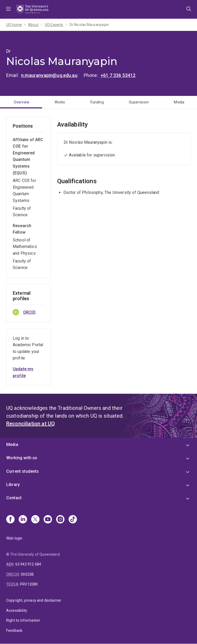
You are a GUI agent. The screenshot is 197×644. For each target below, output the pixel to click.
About (33, 25)
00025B (27, 574)
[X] (35, 520)
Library (13, 485)
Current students (23, 471)
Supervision (139, 102)
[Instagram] (60, 520)
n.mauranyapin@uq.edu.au (49, 75)
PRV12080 (29, 584)
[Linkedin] (23, 520)
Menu (8, 9)
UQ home (14, 25)
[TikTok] (73, 520)
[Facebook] (10, 520)
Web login (14, 538)
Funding (97, 102)
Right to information (23, 620)
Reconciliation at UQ (31, 424)
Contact (14, 498)
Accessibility (17, 610)
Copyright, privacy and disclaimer (34, 600)
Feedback (14, 630)
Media (179, 102)
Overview (22, 102)
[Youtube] (48, 520)
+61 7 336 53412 (118, 75)
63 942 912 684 (28, 564)
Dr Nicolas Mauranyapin (89, 25)
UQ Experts (54, 25)
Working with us (22, 458)
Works (60, 102)
